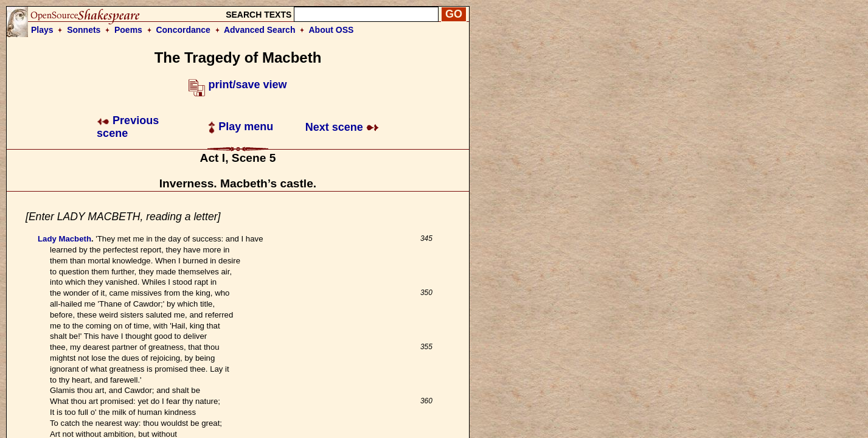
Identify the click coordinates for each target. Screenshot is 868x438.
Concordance (183, 30)
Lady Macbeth (64, 239)
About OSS (332, 30)
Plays (42, 30)
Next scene (342, 127)
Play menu (241, 127)
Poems (128, 30)
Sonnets (84, 30)
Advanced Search (260, 30)
